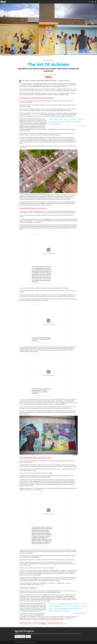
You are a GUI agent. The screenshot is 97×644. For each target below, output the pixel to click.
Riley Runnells (46, 75)
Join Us (28, 636)
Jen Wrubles (41, 284)
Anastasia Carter (63, 624)
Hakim (40, 343)
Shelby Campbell (41, 622)
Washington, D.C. (35, 115)
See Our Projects (20, 636)
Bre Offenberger (59, 622)
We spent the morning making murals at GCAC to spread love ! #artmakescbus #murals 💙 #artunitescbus (41, 339)
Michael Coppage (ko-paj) (44, 546)
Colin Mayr (37, 624)
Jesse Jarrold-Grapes (29, 624)
